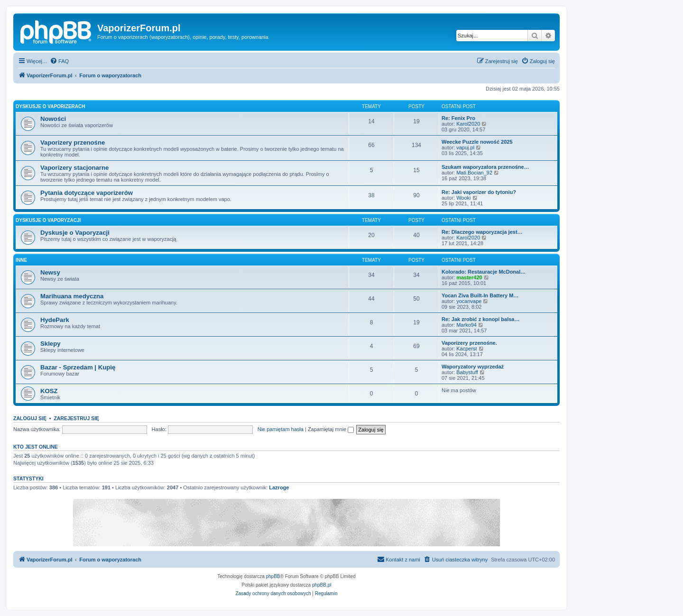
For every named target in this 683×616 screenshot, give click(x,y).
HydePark (55, 320)
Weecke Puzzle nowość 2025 (477, 142)
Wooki (463, 198)
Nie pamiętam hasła (281, 429)
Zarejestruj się (76, 418)
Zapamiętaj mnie (331, 429)
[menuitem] (59, 61)
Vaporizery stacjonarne (74, 168)
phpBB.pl (322, 585)
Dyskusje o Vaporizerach (51, 106)
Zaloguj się (30, 418)
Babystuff (467, 372)
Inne (21, 260)
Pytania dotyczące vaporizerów (87, 193)
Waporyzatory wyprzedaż (473, 367)
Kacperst (466, 349)
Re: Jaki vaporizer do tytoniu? (479, 192)
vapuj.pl (465, 147)
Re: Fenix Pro (458, 118)
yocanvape (469, 301)
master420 (469, 277)
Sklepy (51, 344)
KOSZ (49, 391)
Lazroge (279, 487)
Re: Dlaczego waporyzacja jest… (482, 232)
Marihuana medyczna (72, 296)
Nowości (53, 119)
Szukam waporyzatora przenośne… (485, 167)
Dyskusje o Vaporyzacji (48, 220)
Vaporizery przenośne (73, 143)
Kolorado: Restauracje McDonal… (484, 272)
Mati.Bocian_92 (474, 173)
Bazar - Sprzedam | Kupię (78, 367)
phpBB (273, 576)
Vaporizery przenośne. (469, 343)
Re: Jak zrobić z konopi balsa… (480, 319)
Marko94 (466, 325)
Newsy (50, 272)
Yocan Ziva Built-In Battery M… (480, 295)
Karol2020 (468, 124)
